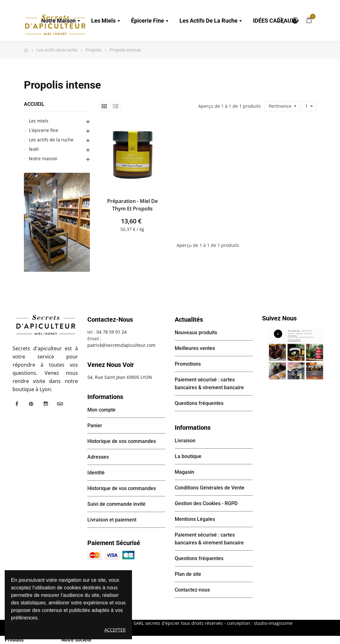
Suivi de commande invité (116, 504)
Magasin (184, 472)
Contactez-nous (192, 590)
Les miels (39, 121)
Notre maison (43, 158)
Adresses (98, 457)
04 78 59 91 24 (112, 332)
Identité (96, 473)
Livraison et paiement (112, 520)
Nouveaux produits (196, 333)
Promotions (188, 364)
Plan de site (188, 574)
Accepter (115, 630)
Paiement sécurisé (114, 543)
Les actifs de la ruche (51, 140)
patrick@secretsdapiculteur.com (121, 345)
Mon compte (295, 20)
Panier (95, 426)
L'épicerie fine (44, 130)
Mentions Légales (195, 519)
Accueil (34, 104)
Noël (34, 149)
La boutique (188, 456)
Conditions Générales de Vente (210, 488)
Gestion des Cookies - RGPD (206, 503)
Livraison (185, 441)
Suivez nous (279, 318)
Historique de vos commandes (122, 441)
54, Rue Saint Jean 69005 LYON (120, 377)
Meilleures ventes (195, 348)
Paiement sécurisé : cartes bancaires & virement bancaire (209, 384)
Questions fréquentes (199, 403)
